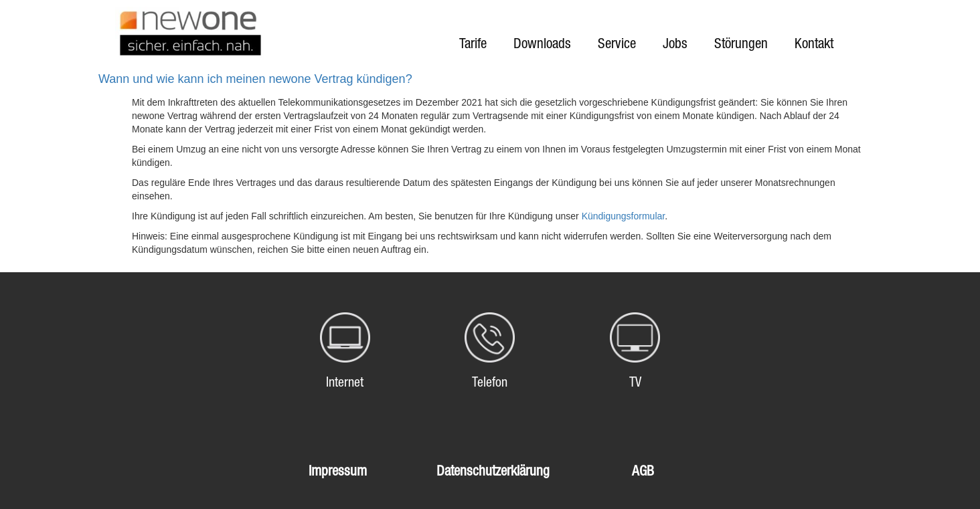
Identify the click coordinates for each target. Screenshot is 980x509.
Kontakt (814, 43)
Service (617, 43)
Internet (345, 382)
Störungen (741, 43)
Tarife (473, 43)
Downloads (542, 43)
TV (635, 382)
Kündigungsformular (624, 216)
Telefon (490, 382)
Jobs (675, 43)
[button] (490, 80)
